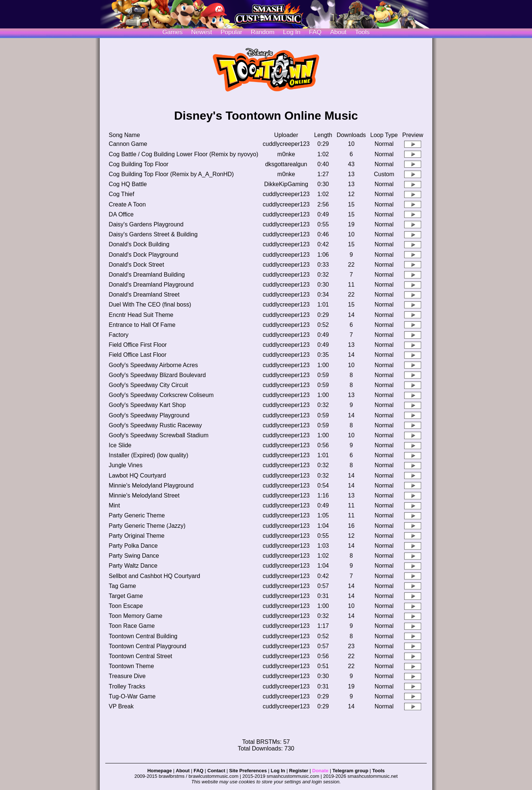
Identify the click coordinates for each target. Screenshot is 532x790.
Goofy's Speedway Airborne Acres (153, 365)
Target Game (126, 596)
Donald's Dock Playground (143, 255)
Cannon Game (128, 144)
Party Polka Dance (133, 546)
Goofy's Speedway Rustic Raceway (155, 425)
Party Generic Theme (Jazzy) (147, 526)
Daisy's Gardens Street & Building (153, 234)
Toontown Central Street (140, 656)
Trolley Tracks (127, 686)
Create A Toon (127, 204)
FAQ (315, 32)
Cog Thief (121, 194)
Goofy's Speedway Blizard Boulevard (157, 375)
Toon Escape (126, 606)
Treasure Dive (127, 676)
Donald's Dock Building (139, 244)
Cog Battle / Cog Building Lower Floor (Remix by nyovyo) (183, 154)
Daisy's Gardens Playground (146, 224)
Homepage (160, 771)
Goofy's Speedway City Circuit (148, 385)
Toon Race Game (132, 626)
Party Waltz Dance (133, 566)
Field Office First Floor (138, 345)
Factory (118, 335)
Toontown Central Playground (147, 646)
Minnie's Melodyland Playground (151, 485)
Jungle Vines (125, 465)
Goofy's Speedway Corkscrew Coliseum (161, 395)
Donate (320, 771)
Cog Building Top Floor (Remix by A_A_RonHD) (171, 174)
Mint (114, 505)
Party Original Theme (137, 536)
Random (263, 32)
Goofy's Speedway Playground (149, 415)
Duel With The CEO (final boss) (150, 305)
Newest (202, 32)
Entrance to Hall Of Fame (142, 325)
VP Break (121, 706)
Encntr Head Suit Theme (141, 315)
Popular (231, 32)
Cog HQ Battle (128, 184)
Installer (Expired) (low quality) (148, 455)
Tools (362, 32)
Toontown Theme (131, 666)
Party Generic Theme (137, 515)
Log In (278, 771)
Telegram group (350, 771)
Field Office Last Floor (137, 355)
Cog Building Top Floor (139, 164)
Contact (216, 771)
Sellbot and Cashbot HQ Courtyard (154, 576)
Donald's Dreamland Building (147, 275)
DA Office (121, 214)
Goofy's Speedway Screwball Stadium (158, 435)
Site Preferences (248, 771)
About (338, 32)
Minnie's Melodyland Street (144, 495)
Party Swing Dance (134, 556)
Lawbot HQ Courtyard (137, 476)
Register (299, 771)
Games (172, 32)
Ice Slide (120, 445)
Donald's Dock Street (136, 265)
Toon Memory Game (135, 616)
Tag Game (122, 586)
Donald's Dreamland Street (144, 295)
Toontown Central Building (143, 636)
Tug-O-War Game (132, 696)
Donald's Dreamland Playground (151, 285)
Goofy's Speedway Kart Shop (147, 405)
